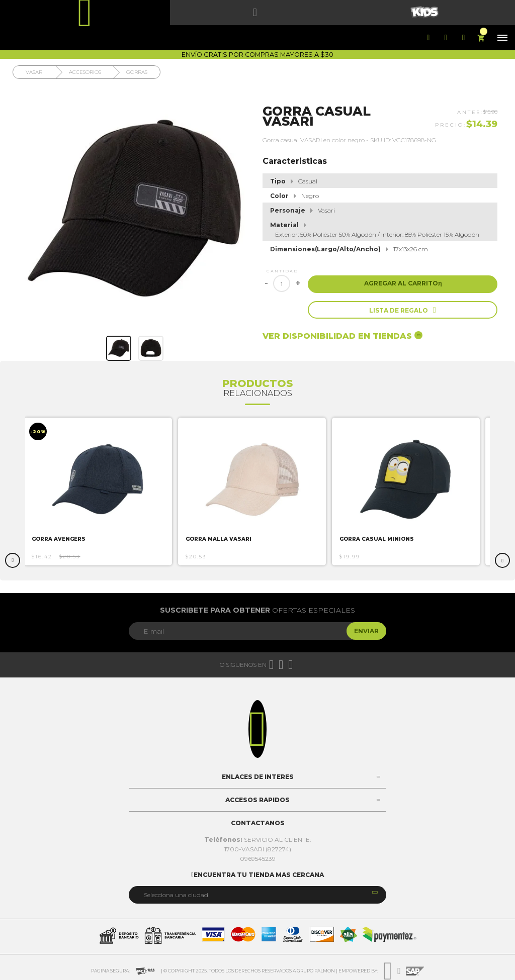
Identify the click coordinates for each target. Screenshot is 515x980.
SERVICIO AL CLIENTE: (258, 840)
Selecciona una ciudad (176, 895)
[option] (103, 492)
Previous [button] (13, 560)
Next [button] (502, 560)
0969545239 (258, 859)
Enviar (366, 631)
